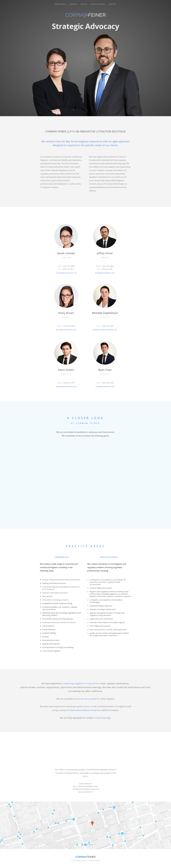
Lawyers (73, 4)
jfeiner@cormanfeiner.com (105, 273)
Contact (112, 4)
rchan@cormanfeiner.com (105, 387)
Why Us (84, 4)
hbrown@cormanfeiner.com (66, 330)
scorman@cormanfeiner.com (66, 273)
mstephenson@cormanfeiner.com (105, 330)
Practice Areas (98, 4)
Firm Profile (60, 4)
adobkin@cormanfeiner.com (66, 387)
